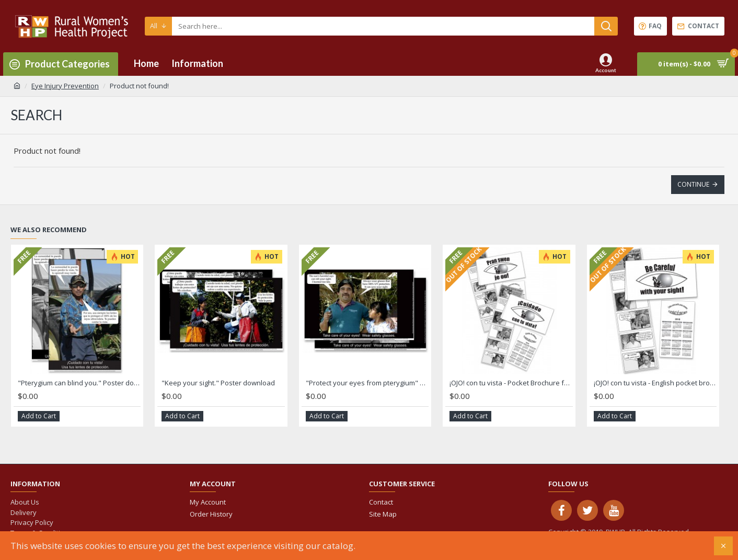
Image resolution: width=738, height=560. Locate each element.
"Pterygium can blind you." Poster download (79, 383)
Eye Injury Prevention (65, 86)
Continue (693, 184)
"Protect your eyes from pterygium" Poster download (367, 383)
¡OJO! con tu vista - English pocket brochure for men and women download (655, 383)
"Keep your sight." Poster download (218, 383)
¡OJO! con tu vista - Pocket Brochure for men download (511, 383)
